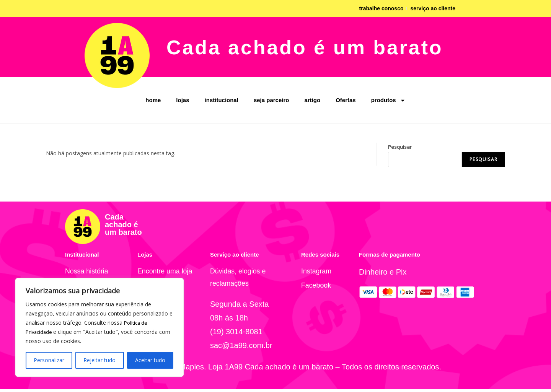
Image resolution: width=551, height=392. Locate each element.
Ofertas (346, 100)
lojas (183, 100)
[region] (99, 327)
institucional (222, 100)
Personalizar (49, 360)
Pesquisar (400, 147)
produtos (388, 100)
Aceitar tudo (150, 360)
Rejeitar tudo (99, 360)
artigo (312, 100)
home (153, 100)
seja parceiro (271, 100)
